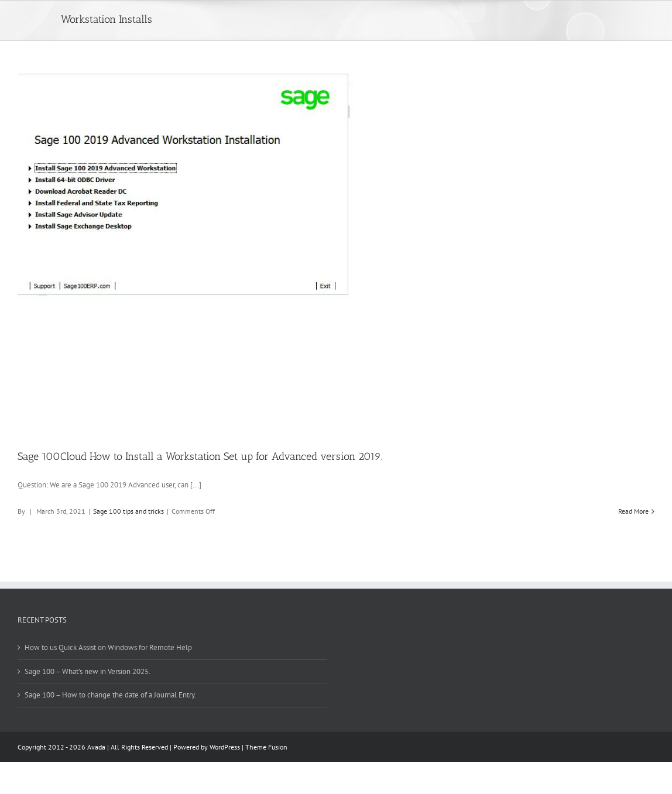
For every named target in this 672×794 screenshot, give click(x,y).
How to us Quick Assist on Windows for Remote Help (108, 647)
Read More (633, 511)
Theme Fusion (266, 747)
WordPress (225, 747)
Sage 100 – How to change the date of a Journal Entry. (110, 695)
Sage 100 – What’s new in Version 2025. (88, 671)
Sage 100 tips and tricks (128, 511)
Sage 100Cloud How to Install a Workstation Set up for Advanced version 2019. (200, 456)
